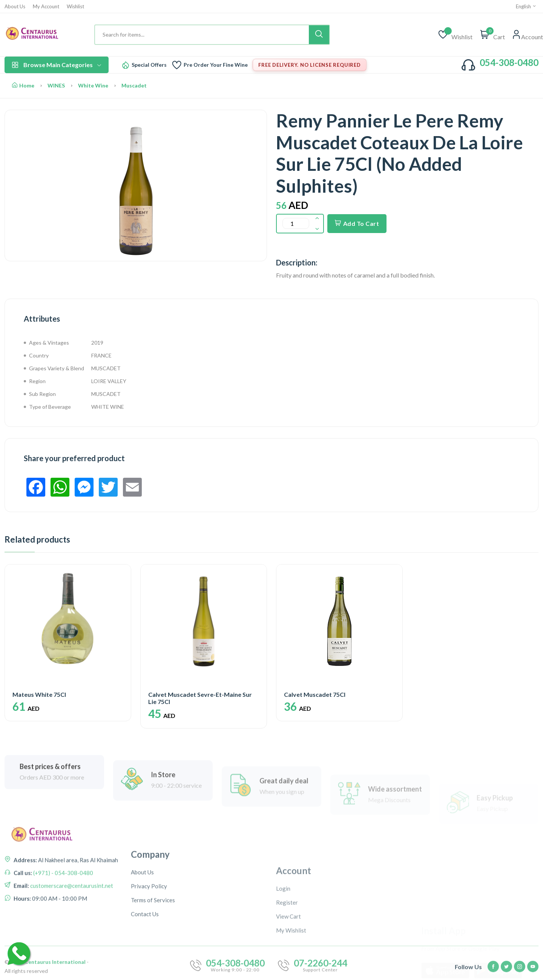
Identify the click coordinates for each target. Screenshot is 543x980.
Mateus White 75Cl (39, 694)
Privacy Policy (149, 937)
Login (283, 943)
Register (287, 957)
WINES (56, 85)
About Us (15, 7)
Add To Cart (357, 223)
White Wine (93, 85)
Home (23, 85)
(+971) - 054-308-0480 (63, 900)
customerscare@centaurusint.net (71, 913)
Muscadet (134, 85)
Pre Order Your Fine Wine (216, 65)
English (526, 6)
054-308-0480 (509, 62)
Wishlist (75, 7)
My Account (46, 7)
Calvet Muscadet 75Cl (315, 694)
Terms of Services (153, 951)
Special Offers (149, 65)
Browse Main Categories (57, 65)
